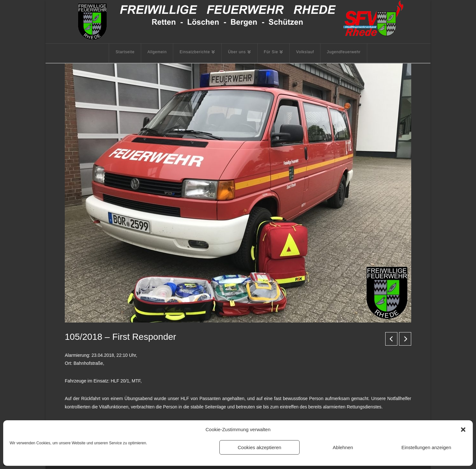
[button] (463, 430)
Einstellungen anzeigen (426, 447)
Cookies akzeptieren (259, 447)
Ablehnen (343, 447)
